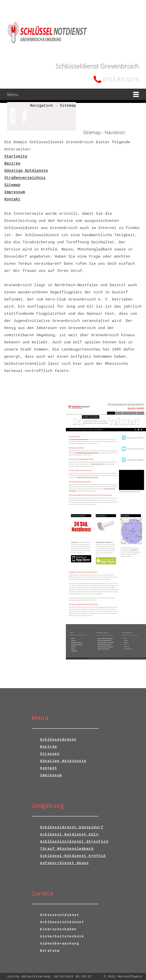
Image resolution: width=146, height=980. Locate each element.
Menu (13, 94)
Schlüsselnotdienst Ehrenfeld (74, 841)
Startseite (16, 156)
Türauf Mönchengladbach (67, 848)
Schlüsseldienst (58, 739)
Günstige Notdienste (26, 171)
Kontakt (12, 199)
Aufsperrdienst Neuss (64, 863)
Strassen (50, 754)
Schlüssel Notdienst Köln (69, 834)
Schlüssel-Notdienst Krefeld (73, 856)
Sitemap (12, 185)
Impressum (15, 192)
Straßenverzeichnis (25, 178)
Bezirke (12, 164)
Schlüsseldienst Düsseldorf (72, 827)
